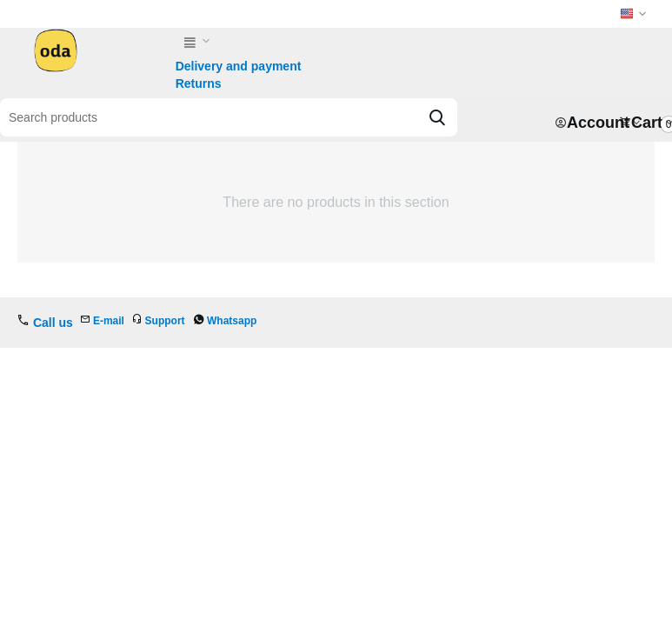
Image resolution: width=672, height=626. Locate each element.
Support (165, 321)
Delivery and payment (239, 66)
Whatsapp (232, 321)
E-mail (109, 321)
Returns (199, 83)
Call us (53, 323)
